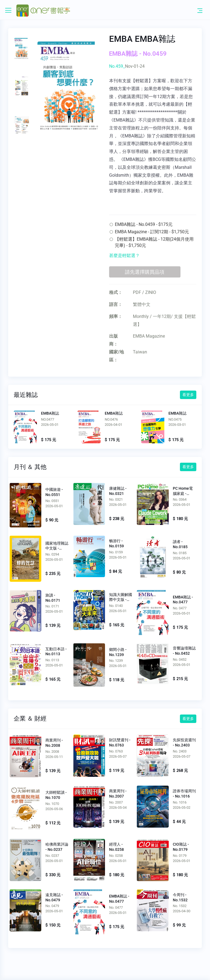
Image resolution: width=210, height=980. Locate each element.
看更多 (188, 395)
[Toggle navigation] (200, 10)
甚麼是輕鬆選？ (124, 256)
